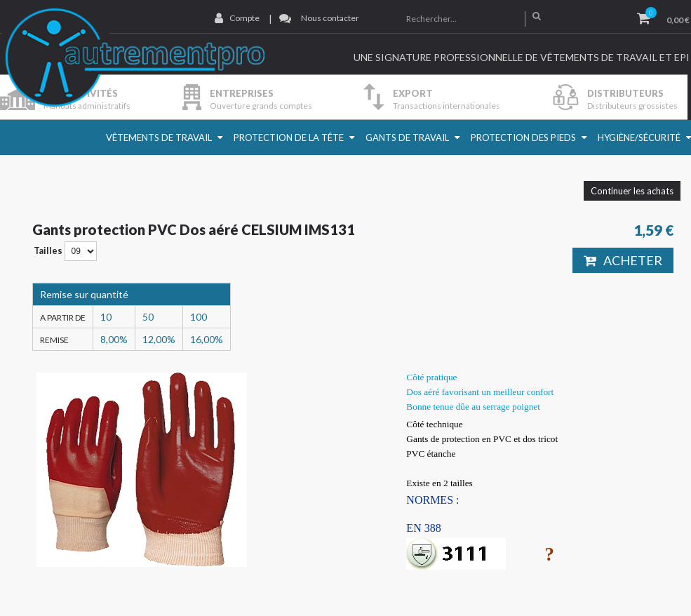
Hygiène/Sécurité (639, 138)
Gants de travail (407, 138)
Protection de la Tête (289, 138)
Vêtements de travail (159, 138)
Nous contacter (330, 18)
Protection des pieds (523, 138)
